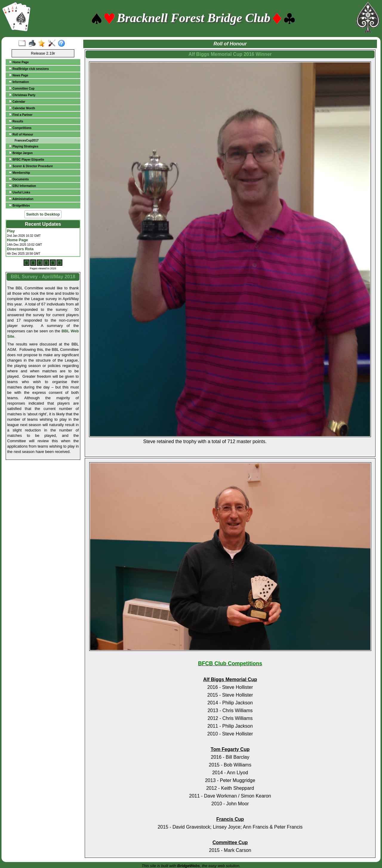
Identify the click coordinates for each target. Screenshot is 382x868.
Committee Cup (22, 88)
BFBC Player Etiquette (26, 159)
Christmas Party (22, 95)
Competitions (20, 128)
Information (19, 82)
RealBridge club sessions (29, 69)
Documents (19, 179)
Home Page (19, 62)
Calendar (17, 102)
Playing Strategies (23, 146)
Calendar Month (22, 108)
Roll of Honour (21, 134)
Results (16, 121)
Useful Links (19, 192)
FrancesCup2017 (27, 140)
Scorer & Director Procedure (31, 166)
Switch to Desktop (43, 214)
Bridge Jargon (21, 153)
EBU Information (22, 186)
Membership (19, 173)
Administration (21, 199)
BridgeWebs (19, 205)
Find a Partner (21, 115)
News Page (19, 75)
